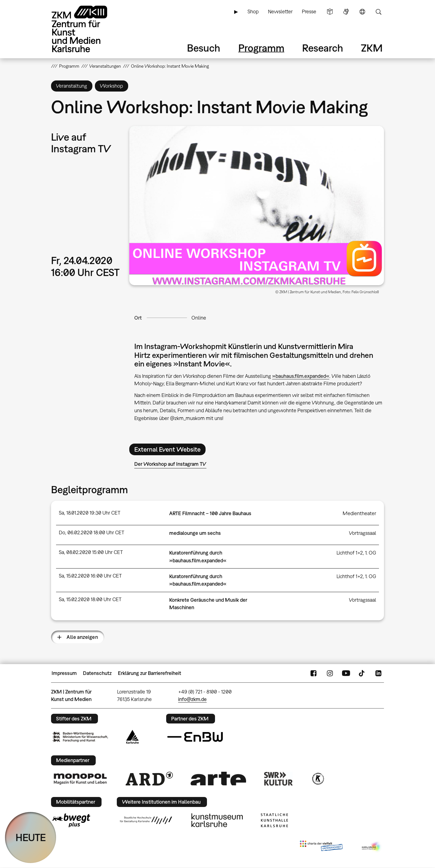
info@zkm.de (192, 699)
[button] (257, 206)
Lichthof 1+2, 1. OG (356, 553)
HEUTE (31, 837)
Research (323, 48)
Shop (253, 12)
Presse (309, 12)
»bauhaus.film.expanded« (301, 376)
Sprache (362, 12)
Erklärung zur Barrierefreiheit (150, 673)
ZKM (372, 48)
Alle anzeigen (82, 637)
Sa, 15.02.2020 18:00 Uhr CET (90, 599)
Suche (378, 12)
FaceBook (313, 673)
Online (199, 318)
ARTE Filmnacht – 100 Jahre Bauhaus (210, 513)
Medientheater (359, 513)
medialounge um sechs (195, 533)
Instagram (330, 673)
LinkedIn (378, 673)
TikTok (362, 673)
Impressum (64, 673)
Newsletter (280, 12)
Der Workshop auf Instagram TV (170, 464)
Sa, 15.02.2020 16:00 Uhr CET (90, 576)
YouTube (346, 673)
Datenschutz (97, 673)
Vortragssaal (363, 533)
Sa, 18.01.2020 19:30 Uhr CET (90, 513)
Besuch (204, 48)
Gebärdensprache (346, 12)
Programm (261, 48)
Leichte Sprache (330, 12)
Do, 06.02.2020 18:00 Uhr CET (92, 532)
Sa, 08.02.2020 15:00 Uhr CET (91, 552)
